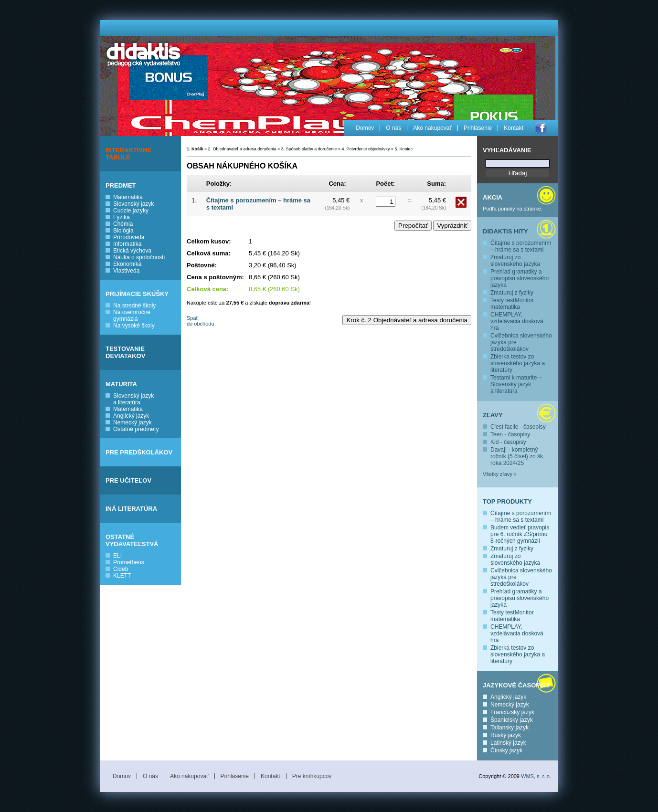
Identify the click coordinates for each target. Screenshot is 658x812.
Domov (365, 128)
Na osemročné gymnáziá (132, 316)
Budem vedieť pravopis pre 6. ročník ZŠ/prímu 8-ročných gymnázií (520, 534)
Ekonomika (127, 264)
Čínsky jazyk (506, 750)
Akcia (493, 197)
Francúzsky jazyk (512, 712)
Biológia (123, 231)
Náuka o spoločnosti (139, 257)
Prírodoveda (129, 237)
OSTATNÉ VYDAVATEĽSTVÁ (132, 540)
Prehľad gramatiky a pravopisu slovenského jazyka (520, 278)
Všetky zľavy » (500, 474)
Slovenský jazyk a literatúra (133, 399)
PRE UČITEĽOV (128, 480)
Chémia (123, 224)
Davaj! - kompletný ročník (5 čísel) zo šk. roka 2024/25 (517, 456)
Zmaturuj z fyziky (512, 293)
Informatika (127, 244)
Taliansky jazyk (509, 728)
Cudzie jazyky (131, 211)
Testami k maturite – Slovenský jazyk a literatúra (516, 384)
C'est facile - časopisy (518, 427)
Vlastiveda (126, 271)
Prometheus (129, 562)
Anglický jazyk (131, 416)
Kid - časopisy (508, 442)
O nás (393, 128)
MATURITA (121, 384)
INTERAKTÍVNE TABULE (128, 154)
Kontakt (514, 128)
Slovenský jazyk (133, 204)
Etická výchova (132, 251)
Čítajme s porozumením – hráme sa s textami (521, 246)
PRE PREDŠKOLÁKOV (139, 452)
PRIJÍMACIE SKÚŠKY (137, 294)
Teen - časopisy (510, 434)
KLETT (122, 576)
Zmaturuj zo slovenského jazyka (515, 261)
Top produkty (507, 501)
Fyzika (122, 217)
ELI (117, 556)
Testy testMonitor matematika (512, 304)
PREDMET (121, 185)
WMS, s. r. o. (536, 776)
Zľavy (493, 415)
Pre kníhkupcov (312, 776)
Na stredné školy (134, 306)
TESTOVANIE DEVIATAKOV (125, 352)
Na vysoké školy (134, 326)
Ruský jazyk (506, 735)
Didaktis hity (505, 231)
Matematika (128, 197)
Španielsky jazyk (512, 720)
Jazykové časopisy (516, 685)
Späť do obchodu (201, 321)
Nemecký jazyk (133, 422)
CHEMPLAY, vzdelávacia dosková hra (517, 321)
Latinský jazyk (508, 743)
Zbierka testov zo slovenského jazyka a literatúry (518, 363)
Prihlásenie (478, 128)
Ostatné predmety (136, 429)
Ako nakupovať (432, 128)
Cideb (121, 569)
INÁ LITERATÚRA (131, 509)
